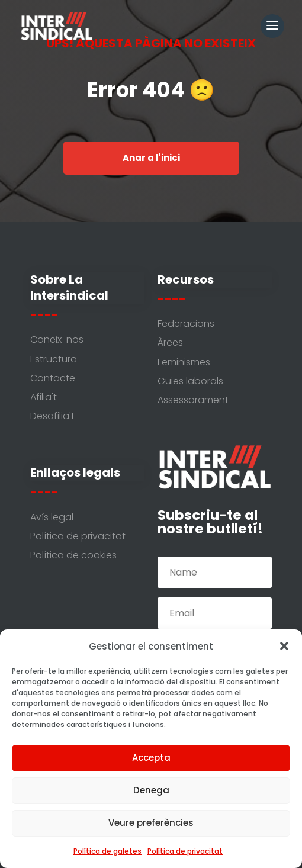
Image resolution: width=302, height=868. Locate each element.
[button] (284, 646)
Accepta (151, 758)
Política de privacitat (185, 851)
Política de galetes (107, 851)
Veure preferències (151, 823)
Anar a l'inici (151, 158)
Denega (151, 790)
